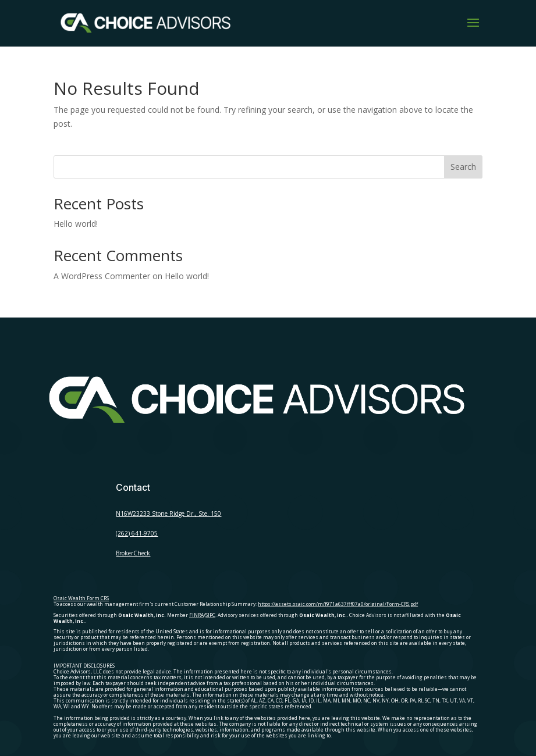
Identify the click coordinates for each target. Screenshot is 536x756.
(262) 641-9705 (137, 533)
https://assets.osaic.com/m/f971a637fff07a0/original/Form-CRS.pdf (338, 604)
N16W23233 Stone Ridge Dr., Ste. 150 (168, 513)
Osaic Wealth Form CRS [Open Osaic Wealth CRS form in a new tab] (81, 598)
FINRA (196, 615)
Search (463, 167)
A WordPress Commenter (102, 276)
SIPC (210, 615)
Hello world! (76, 224)
